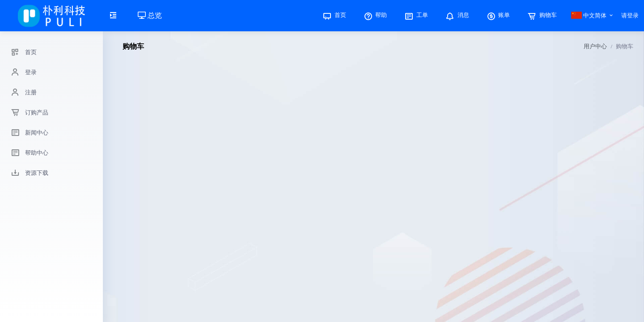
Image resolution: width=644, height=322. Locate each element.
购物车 (541, 15)
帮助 (375, 15)
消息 (457, 15)
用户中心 (595, 46)
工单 (415, 15)
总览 (150, 15)
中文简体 (589, 15)
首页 (334, 15)
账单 (498, 15)
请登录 (630, 15)
